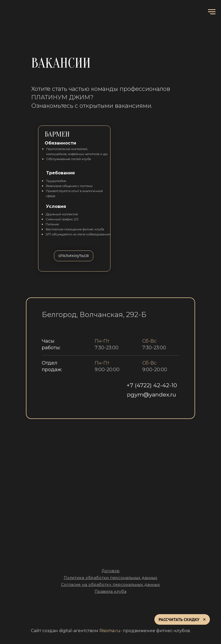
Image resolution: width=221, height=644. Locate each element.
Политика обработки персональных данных (111, 578)
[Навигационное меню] (212, 12)
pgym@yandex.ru (151, 395)
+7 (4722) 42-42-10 (152, 385)
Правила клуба (111, 591)
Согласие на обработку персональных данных (111, 585)
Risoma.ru (110, 631)
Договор (111, 571)
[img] (111, 410)
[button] (74, 256)
